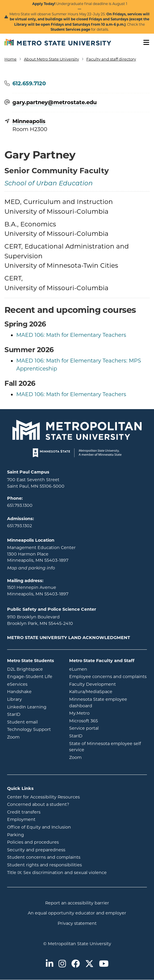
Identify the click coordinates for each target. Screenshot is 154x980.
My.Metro (103, 713)
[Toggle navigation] (144, 43)
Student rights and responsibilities (44, 865)
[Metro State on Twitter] (89, 964)
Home (10, 59)
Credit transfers (24, 812)
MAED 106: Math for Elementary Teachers (71, 335)
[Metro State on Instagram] (62, 964)
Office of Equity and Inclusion (39, 827)
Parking (16, 835)
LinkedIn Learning (34, 707)
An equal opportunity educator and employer (77, 913)
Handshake (34, 691)
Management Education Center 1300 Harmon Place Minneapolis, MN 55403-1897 (41, 554)
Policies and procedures (33, 842)
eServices (34, 684)
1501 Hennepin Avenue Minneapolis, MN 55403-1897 (38, 591)
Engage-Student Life (34, 676)
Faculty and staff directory (111, 59)
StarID (34, 714)
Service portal (108, 728)
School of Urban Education (49, 184)
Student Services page (70, 30)
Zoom (34, 737)
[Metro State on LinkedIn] (50, 964)
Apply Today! (44, 4)
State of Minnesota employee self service (105, 747)
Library (34, 699)
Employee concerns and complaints (108, 677)
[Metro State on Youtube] (104, 964)
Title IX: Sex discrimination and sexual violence (57, 873)
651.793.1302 (20, 526)
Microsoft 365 (107, 721)
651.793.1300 (20, 505)
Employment (21, 819)
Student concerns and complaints (44, 857)
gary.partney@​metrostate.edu (55, 103)
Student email (34, 722)
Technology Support (29, 729)
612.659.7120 (29, 84)
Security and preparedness (36, 850)
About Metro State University (51, 59)
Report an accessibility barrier (77, 903)
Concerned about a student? (38, 804)
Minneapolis (29, 121)
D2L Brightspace (34, 669)
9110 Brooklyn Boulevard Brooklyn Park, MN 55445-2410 (40, 620)
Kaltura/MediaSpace (108, 691)
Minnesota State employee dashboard (104, 703)
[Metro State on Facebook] (76, 964)
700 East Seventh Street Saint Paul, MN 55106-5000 (36, 483)
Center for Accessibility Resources (43, 797)
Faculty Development (93, 684)
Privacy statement (77, 923)
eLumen (102, 669)
